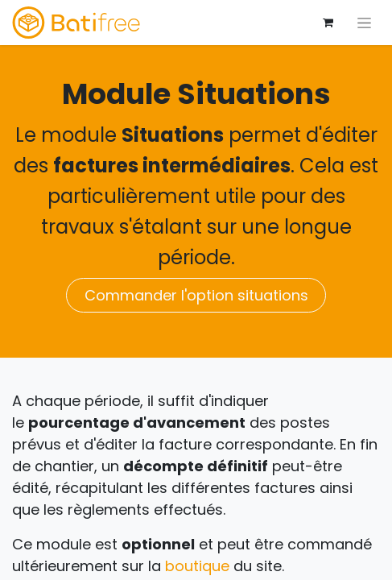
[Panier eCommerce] (328, 23)
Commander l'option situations (196, 295)
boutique (197, 566)
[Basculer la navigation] (364, 23)
